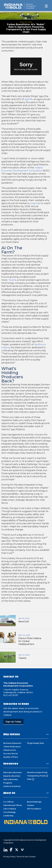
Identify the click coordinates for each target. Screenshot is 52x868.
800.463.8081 (11, 695)
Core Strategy (9, 812)
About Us (9, 793)
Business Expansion (12, 743)
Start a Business (11, 779)
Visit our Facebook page (11, 850)
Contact (32, 857)
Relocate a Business (12, 772)
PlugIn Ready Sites (35, 743)
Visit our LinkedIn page (6, 850)
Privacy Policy (9, 857)
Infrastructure (10, 750)
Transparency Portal (38, 776)
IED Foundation (34, 809)
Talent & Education (12, 747)
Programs (8, 783)
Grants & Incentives (12, 786)
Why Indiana (12, 734)
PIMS (31, 779)
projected (35, 203)
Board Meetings (34, 802)
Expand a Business (12, 776)
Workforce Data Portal (37, 772)
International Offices (13, 805)
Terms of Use (22, 857)
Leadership (8, 816)
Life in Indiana (10, 809)
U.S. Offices (8, 802)
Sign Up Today (13, 722)
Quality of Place (11, 757)
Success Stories (11, 754)
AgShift (28, 99)
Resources (11, 764)
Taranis (12, 280)
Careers (31, 805)
